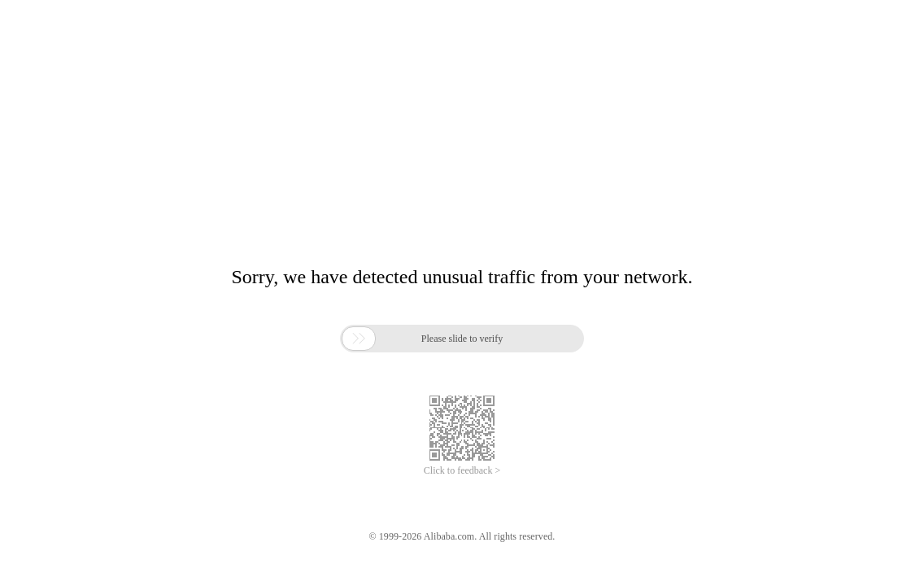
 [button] (359, 339)
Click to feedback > (462, 470)
